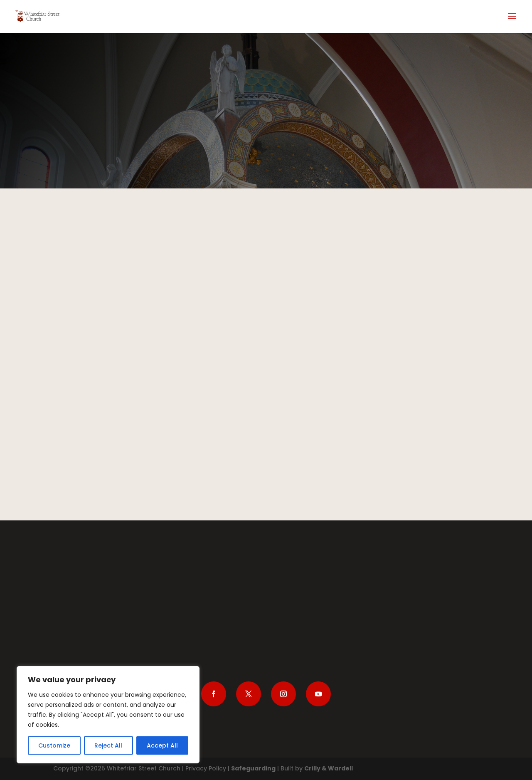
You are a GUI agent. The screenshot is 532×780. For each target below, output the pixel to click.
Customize (54, 745)
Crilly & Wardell (329, 768)
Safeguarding (253, 768)
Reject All (108, 745)
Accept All (162, 745)
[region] (108, 715)
